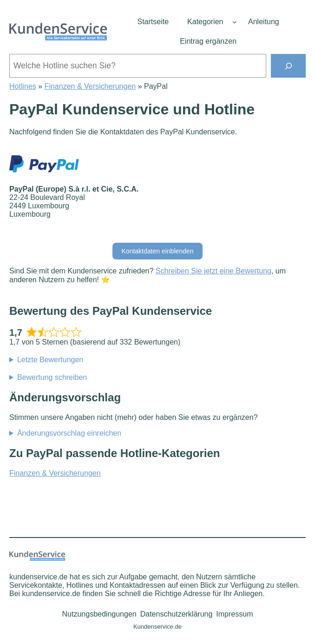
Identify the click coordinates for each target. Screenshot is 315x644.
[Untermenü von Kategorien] (235, 22)
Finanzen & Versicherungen (90, 86)
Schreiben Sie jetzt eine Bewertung (213, 271)
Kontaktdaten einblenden (158, 251)
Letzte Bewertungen (50, 360)
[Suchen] (288, 66)
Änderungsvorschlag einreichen (69, 433)
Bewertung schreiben (52, 377)
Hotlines (23, 86)
